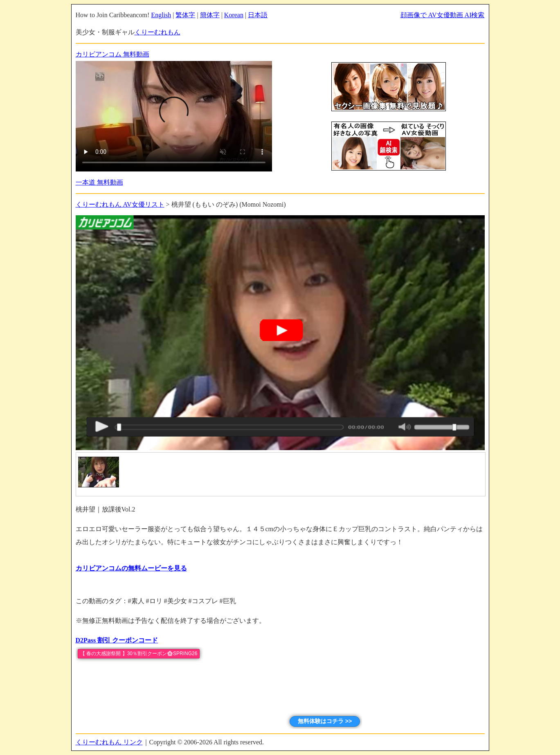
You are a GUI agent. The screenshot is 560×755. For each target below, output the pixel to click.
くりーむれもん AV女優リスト (120, 204)
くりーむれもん (157, 32)
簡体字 (210, 15)
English (161, 15)
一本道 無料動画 (99, 182)
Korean (234, 15)
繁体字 (185, 15)
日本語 (258, 15)
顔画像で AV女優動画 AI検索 (443, 15)
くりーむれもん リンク (109, 742)
